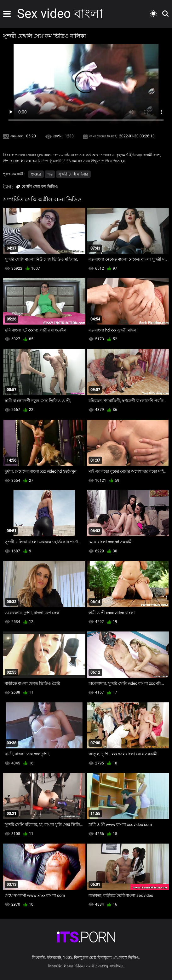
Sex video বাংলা (60, 14)
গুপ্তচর (36, 174)
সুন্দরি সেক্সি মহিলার (73, 174)
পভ (50, 174)
